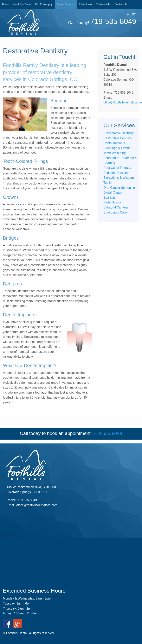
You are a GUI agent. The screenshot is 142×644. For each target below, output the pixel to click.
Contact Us (121, 4)
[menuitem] (6, 4)
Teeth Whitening (115, 153)
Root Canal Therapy (117, 168)
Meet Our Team (22, 4)
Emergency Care (115, 212)
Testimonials (103, 4)
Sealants (109, 198)
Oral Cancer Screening (119, 188)
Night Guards (113, 202)
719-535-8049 (113, 21)
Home (6, 4)
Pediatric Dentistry (116, 173)
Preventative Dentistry (119, 133)
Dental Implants (114, 143)
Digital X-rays (113, 193)
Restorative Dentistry (118, 138)
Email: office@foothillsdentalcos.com (32, 505)
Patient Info (85, 4)
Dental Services (66, 4)
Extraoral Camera (116, 207)
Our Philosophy (44, 4)
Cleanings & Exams (117, 148)
